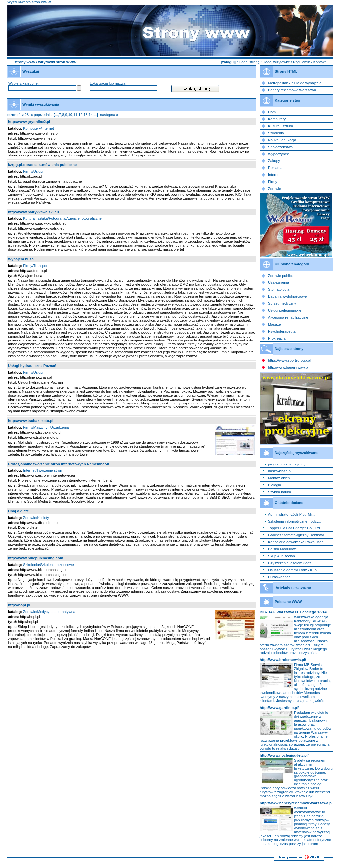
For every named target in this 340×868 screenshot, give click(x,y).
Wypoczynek (278, 154)
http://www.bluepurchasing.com (36, 558)
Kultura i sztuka (280, 126)
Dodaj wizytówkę (276, 62)
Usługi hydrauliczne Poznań (32, 366)
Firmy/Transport (36, 266)
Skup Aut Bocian (281, 556)
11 (75, 115)
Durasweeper (279, 577)
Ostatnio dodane (289, 503)
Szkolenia (276, 133)
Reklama (275, 168)
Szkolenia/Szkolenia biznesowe (48, 565)
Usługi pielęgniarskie (285, 310)
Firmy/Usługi (33, 171)
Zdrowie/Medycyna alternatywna (49, 612)
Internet (274, 175)
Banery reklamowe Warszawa (292, 90)
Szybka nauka (279, 492)
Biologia (274, 485)
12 (80, 115)
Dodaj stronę (249, 62)
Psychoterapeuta (282, 331)
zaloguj (228, 62)
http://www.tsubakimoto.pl (31, 421)
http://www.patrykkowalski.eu (34, 212)
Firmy (273, 182)
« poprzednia (41, 115)
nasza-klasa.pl (280, 471)
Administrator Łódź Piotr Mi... (291, 514)
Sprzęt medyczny (282, 303)
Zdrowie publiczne (283, 276)
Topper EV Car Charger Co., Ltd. (295, 528)
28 (27, 115)
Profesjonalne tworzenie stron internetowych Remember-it (59, 464)
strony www (25, 62)
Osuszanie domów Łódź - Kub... (294, 570)
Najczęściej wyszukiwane (297, 453)
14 (91, 115)
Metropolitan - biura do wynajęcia (295, 83)
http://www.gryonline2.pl (29, 122)
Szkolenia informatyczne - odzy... (295, 521)
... (57, 115)
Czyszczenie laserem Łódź (290, 563)
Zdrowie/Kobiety (36, 518)
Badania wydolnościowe (287, 296)
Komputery (277, 119)
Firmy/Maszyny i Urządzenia (46, 427)
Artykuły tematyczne (293, 588)
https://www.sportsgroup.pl (289, 360)
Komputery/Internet (39, 128)
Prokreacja (277, 338)
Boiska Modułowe (282, 549)
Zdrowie (274, 189)
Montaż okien (279, 478)
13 (86, 115)
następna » (109, 115)
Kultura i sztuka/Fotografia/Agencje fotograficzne (62, 218)
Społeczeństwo (280, 147)
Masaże (274, 324)
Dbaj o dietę (18, 511)
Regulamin (302, 62)
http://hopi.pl (19, 605)
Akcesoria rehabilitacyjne (288, 317)
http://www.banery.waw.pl (288, 367)
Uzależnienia (278, 282)
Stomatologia (279, 289)
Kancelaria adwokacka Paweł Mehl (296, 542)
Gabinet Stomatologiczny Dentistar (296, 535)
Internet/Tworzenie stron (42, 470)
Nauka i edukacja (282, 140)
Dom (272, 112)
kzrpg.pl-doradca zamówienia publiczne (42, 165)
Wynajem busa (21, 259)
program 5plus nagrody (287, 464)
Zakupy (274, 161)
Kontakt (320, 62)
